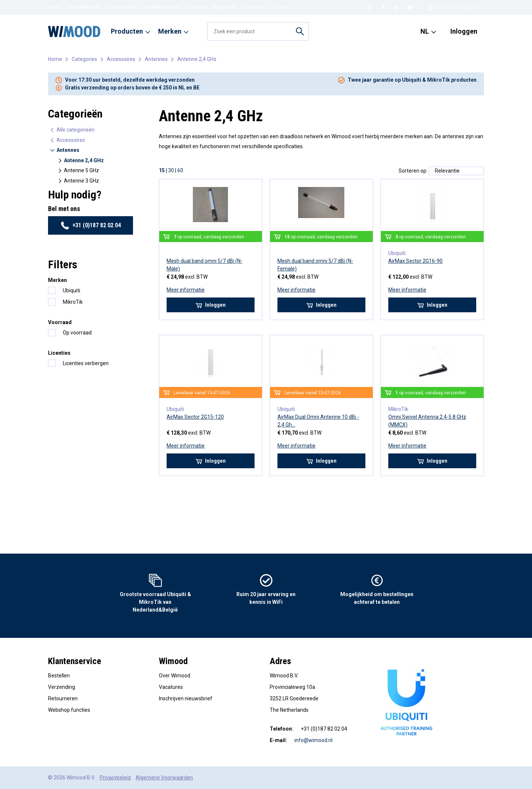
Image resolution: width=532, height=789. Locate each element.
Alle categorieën (72, 130)
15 (162, 170)
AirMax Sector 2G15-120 (195, 417)
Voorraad (60, 322)
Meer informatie (186, 290)
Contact (281, 7)
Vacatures (224, 7)
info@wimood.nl (313, 740)
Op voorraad (77, 333)
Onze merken (120, 7)
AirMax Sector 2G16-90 (415, 261)
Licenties (59, 353)
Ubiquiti (71, 290)
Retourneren (63, 698)
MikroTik (73, 302)
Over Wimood (83, 7)
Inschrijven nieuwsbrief (186, 698)
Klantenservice (75, 661)
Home (54, 7)
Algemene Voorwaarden (164, 778)
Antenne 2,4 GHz (197, 59)
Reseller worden (161, 7)
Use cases (254, 7)
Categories (84, 59)
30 (171, 170)
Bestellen (59, 676)
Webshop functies (69, 710)
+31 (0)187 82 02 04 (91, 225)
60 (180, 170)
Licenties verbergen (86, 363)
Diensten (196, 7)
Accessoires (121, 59)
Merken (57, 280)
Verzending (62, 687)
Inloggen (464, 31)
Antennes (156, 59)
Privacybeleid (115, 778)
